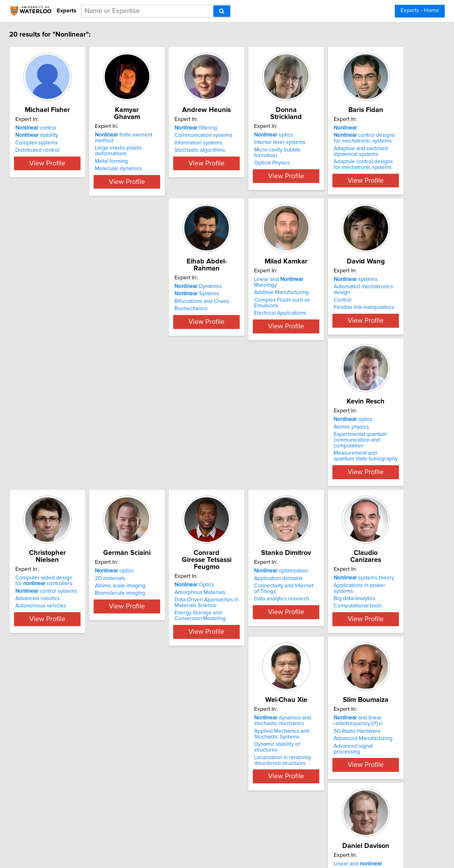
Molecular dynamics (161, 157)
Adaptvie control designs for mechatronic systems (76, 330)
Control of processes (174, 769)
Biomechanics (154, 316)
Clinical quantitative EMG (358, 791)
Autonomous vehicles (163, 480)
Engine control (59, 791)
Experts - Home (420, 10)
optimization (69, 610)
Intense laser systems (354, 142)
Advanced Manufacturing (358, 631)
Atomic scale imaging (258, 467)
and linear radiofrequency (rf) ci (353, 613)
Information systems (257, 150)
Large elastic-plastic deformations (178, 142)
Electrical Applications (259, 321)
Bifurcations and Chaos (165, 308)
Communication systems (262, 142)
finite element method (176, 135)
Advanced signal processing (362, 638)
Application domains (66, 618)
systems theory (168, 610)
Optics (348, 452)
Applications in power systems (174, 618)
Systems (160, 301)
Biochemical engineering (167, 784)
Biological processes (162, 791)
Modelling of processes (177, 776)
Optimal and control (268, 769)
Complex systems (63, 150)
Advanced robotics (160, 472)
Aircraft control (60, 776)
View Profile (82, 187)
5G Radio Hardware (352, 623)
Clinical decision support (358, 784)
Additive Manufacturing (260, 301)
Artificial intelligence (257, 776)
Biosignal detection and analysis (367, 776)
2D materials (248, 459)
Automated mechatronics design (367, 301)
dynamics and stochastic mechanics (262, 613)
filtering (254, 135)
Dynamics (161, 293)
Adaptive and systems (366, 769)
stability (63, 142)
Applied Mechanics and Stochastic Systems (261, 626)
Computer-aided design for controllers (170, 455)
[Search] (222, 11)
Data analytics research (70, 638)
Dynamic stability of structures (268, 637)
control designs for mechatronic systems (77, 304)
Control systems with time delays (81, 784)
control (63, 135)
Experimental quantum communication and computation (81, 470)
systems (351, 293)
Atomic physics (60, 459)
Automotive (247, 784)
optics (348, 135)
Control (337, 308)
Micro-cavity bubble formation (364, 150)
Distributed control (64, 157)
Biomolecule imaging (258, 474)
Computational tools (162, 633)
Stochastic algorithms (258, 157)
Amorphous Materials (354, 459)
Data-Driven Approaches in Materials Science (361, 470)
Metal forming (154, 150)
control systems (168, 465)
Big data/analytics (158, 625)
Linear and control (75, 769)
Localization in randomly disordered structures (262, 647)
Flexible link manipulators (359, 316)
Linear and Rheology (270, 293)
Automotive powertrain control (269, 791)
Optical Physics (346, 157)
